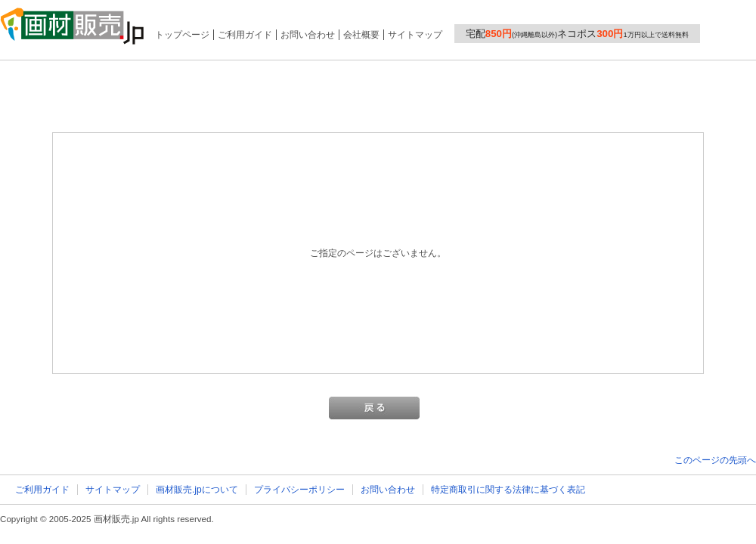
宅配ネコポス (577, 34)
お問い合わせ (308, 35)
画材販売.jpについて (197, 490)
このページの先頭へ (715, 460)
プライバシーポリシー (299, 490)
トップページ (182, 35)
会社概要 (361, 35)
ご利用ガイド (245, 35)
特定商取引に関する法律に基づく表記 (508, 490)
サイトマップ (415, 35)
